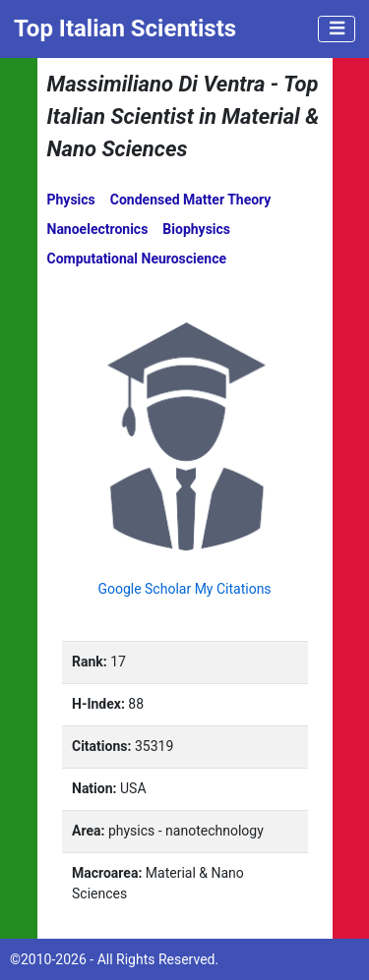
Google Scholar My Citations (184, 589)
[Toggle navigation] (337, 29)
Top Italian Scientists (125, 29)
